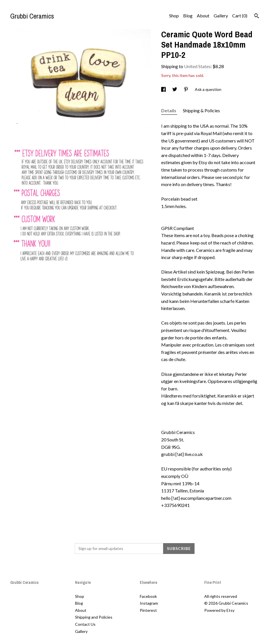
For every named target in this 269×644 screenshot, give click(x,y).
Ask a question (208, 89)
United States (197, 66)
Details (169, 110)
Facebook (148, 596)
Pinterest (148, 610)
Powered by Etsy (219, 610)
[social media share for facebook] (164, 89)
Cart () (240, 16)
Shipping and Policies (94, 617)
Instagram (149, 603)
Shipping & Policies (201, 110)
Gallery (221, 16)
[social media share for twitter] (175, 89)
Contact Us (85, 624)
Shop (174, 16)
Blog (188, 16)
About (203, 16)
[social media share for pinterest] (186, 89)
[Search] (257, 17)
